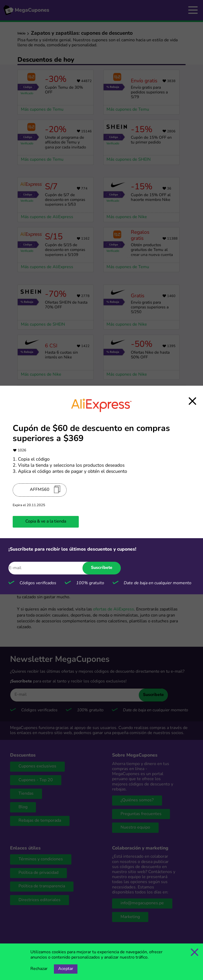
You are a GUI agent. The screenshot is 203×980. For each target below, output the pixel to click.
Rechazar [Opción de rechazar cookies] (39, 969)
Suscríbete (102, 568)
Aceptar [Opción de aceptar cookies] (66, 969)
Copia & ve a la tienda (46, 522)
